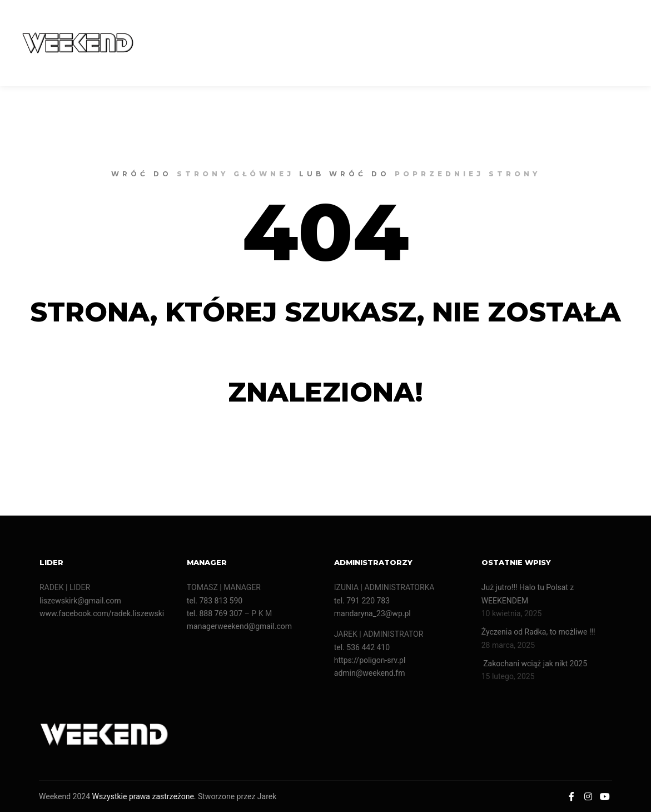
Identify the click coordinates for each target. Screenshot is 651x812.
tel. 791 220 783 (362, 601)
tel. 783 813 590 (215, 601)
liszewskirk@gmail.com (80, 601)
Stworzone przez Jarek (237, 796)
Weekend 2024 (64, 796)
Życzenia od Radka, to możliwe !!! (538, 632)
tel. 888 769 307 (215, 613)
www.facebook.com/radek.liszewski (102, 613)
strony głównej (235, 174)
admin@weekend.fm (370, 673)
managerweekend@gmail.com (239, 626)
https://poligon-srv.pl (370, 660)
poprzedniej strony (468, 174)
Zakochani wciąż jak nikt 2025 (535, 664)
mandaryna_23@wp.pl (372, 613)
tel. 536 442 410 (362, 647)
